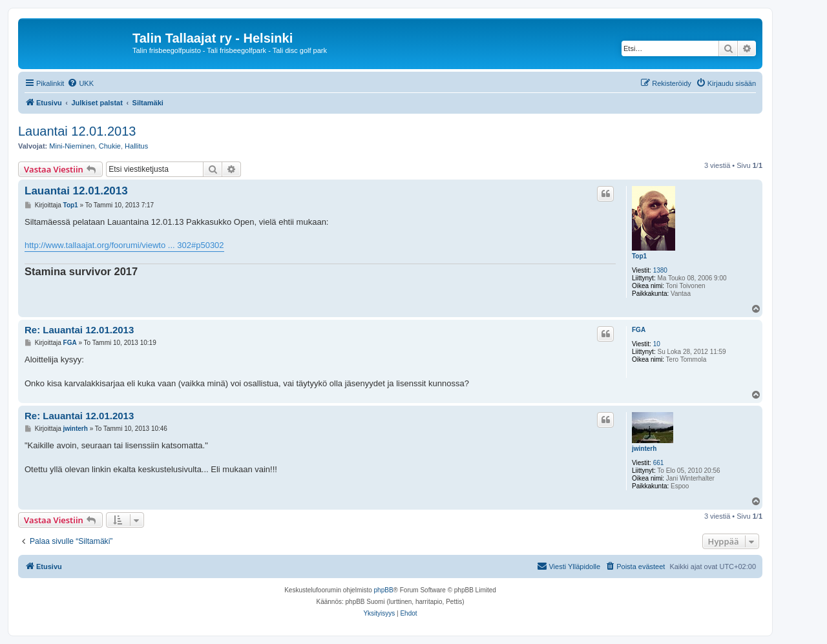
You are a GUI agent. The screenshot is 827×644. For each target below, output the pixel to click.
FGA (639, 330)
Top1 (639, 256)
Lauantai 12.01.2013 (77, 131)
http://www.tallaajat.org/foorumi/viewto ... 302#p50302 (124, 245)
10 (657, 344)
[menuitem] (80, 83)
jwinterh (644, 449)
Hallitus (136, 146)
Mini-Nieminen (72, 146)
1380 (660, 270)
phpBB (384, 590)
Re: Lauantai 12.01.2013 (79, 330)
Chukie (110, 146)
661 (659, 463)
